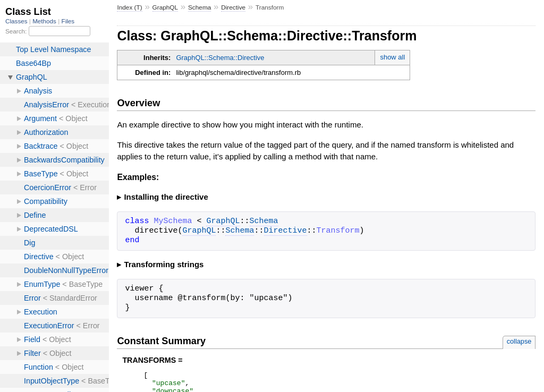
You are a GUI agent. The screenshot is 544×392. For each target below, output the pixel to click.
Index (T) (129, 7)
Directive (233, 7)
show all (392, 57)
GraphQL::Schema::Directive (220, 58)
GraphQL (165, 7)
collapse (519, 341)
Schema (199, 7)
